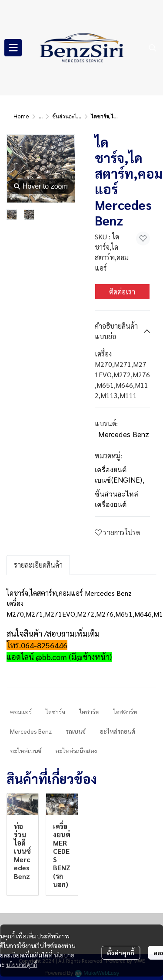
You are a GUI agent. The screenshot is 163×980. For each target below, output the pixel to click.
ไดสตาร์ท (125, 712)
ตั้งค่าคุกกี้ (121, 953)
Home (21, 116)
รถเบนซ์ (76, 731)
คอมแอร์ (21, 712)
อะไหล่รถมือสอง (76, 751)
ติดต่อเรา (122, 292)
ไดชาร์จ (55, 712)
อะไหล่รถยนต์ (117, 731)
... (41, 116)
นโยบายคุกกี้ (22, 964)
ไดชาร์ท (89, 712)
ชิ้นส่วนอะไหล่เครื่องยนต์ (80, 116)
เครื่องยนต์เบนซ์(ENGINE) (120, 475)
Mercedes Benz (124, 434)
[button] (153, 48)
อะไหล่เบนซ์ (26, 751)
